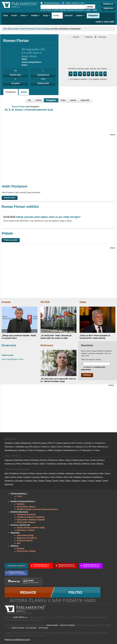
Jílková (68, 460)
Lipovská (36, 477)
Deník (59, 443)
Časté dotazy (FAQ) (25, 535)
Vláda (83, 302)
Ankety (73, 100)
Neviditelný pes (11, 450)
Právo (31, 450)
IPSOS (49, 10)
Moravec (101, 460)
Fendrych (24, 474)
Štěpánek (76, 481)
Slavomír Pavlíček (67, 625)
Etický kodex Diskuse (26, 522)
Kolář (7, 477)
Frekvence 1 (10, 447)
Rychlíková (97, 477)
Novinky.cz (23, 450)
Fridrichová (52, 460)
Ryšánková (9, 481)
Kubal (93, 460)
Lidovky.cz (79, 447)
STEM (95, 10)
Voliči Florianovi (14, 186)
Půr (71, 477)
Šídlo (62, 481)
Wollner (98, 481)
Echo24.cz (89, 443)
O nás (19, 496)
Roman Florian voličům (20, 207)
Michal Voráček (18, 628)
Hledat (90, 7)
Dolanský (35, 460)
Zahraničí (69, 16)
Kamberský (93, 474)
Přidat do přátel (11, 240)
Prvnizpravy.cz (41, 450)
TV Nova (96, 450)
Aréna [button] (24, 16)
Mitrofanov (45, 477)
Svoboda (28, 481)
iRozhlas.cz (69, 447)
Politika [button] (35, 16)
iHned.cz (45, 447)
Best (6, 474)
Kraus (87, 460)
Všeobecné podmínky (26, 515)
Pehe (66, 477)
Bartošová (19, 460)
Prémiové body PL (25, 541)
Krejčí (20, 477)
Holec (45, 474)
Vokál (70, 464)
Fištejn (32, 474)
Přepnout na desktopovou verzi (17, 640)
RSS (19, 543)
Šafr (35, 481)
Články (39, 100)
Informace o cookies (26, 530)
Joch (85, 474)
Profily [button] (57, 16)
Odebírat (87, 375)
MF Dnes (93, 447)
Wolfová (86, 464)
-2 (75, 74)
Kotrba (13, 477)
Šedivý (49, 481)
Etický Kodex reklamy (26, 551)
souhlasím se (93, 368)
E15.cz (81, 443)
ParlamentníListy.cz (50, 3)
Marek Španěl (52, 625)
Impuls (53, 447)
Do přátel (16, 83)
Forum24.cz (100, 443)
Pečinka (59, 477)
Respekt (58, 450)
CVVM (43, 10)
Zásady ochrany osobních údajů (31, 528)
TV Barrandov (85, 450)
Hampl (39, 474)
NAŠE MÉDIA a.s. (21, 617)
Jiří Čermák (43, 628)
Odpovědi (85, 100)
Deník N (67, 443)
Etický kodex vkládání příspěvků (31, 520)
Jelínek (79, 474)
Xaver (93, 464)
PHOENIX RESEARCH (76, 10)
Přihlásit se (108, 4)
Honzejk (52, 474)
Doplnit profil (43, 83)
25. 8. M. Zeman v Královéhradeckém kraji (29, 110)
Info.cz (60, 447)
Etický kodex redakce (26, 507)
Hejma (61, 460)
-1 (80, 74)
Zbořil (105, 481)
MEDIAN (63, 10)
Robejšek (77, 477)
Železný (100, 464)
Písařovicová (10, 464)
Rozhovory (47, 345)
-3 (71, 74)
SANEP (88, 10)
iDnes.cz (37, 447)
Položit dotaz (16, 75)
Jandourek (70, 474)
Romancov (87, 477)
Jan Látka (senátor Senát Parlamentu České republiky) (27, 29)
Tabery (84, 481)
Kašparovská (78, 460)
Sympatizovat (43, 75)
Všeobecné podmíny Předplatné (31, 517)
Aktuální (74, 37)
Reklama (20, 548)
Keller (101, 474)
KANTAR (56, 10)
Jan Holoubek (31, 628)
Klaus (107, 474)
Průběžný (87, 37)
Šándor (41, 481)
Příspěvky (11, 92)
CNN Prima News (39, 443)
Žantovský (9, 485)
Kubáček (27, 477)
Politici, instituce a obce (73, 3)
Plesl (19, 464)
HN (31, 447)
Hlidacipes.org (22, 447)
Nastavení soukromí (16, 566)
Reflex (51, 450)
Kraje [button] (47, 16)
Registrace (108, 8)
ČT (54, 443)
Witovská (77, 464)
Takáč (42, 464)
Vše (29, 100)
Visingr (91, 481)
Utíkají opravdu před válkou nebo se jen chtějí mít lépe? (42, 217)
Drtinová (43, 460)
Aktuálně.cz (9, 443)
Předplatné (93, 16)
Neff (52, 477)
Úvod (5, 16)
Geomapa (100, 37)
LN (86, 447)
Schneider (19, 481)
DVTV (74, 443)
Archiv (14, 16)
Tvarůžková (51, 464)
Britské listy (26, 443)
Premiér (6, 302)
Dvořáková (14, 474)
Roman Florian (18, 107)
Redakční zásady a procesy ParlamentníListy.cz (37, 509)
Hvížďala (61, 474)
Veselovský (62, 464)
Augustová (9, 460)
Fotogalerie (51, 100)
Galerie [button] (80, 16)
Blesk (18, 443)
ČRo (50, 443)
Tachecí (35, 464)
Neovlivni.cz (103, 447)
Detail (24, 92)
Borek (27, 460)
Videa (63, 100)
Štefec (68, 481)
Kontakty (21, 504)
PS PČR (45, 302)
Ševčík (55, 481)
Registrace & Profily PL (27, 538)
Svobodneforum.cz (71, 450)
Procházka (26, 464)
